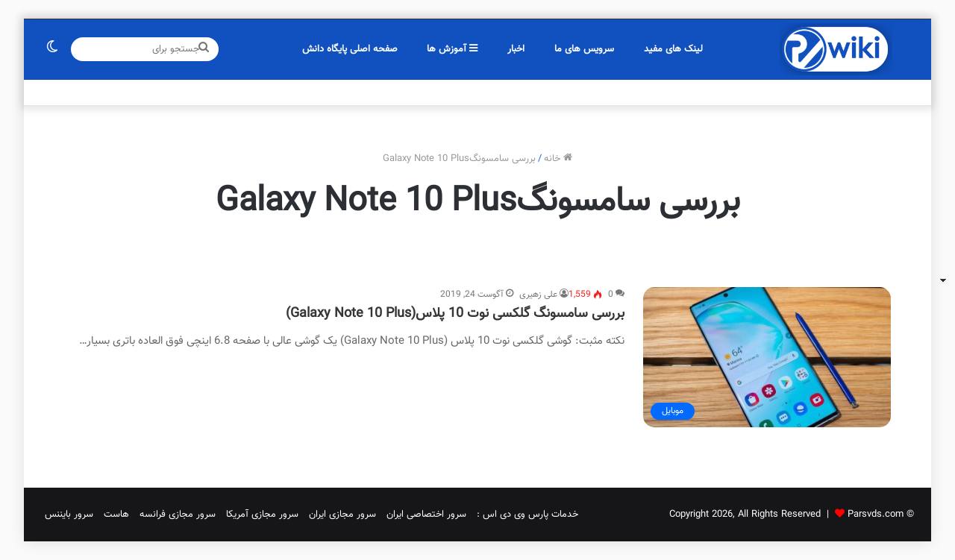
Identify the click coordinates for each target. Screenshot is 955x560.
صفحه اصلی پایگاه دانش (350, 49)
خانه (558, 159)
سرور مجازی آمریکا (262, 515)
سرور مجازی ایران (342, 515)
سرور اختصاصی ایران (426, 515)
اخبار (516, 49)
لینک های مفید (673, 49)
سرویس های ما (584, 49)
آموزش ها (452, 49)
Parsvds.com (876, 515)
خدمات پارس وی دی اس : (527, 515)
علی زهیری (538, 295)
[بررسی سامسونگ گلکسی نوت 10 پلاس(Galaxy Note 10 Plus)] (767, 357)
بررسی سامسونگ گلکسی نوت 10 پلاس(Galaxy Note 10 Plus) (455, 314)
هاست (116, 515)
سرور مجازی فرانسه (178, 515)
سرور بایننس (69, 515)
